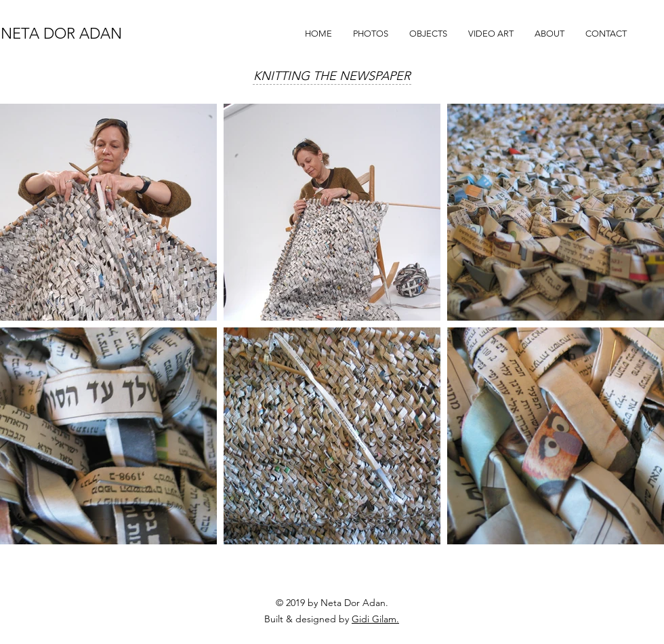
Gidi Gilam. (375, 619)
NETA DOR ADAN (61, 34)
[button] (370, 34)
